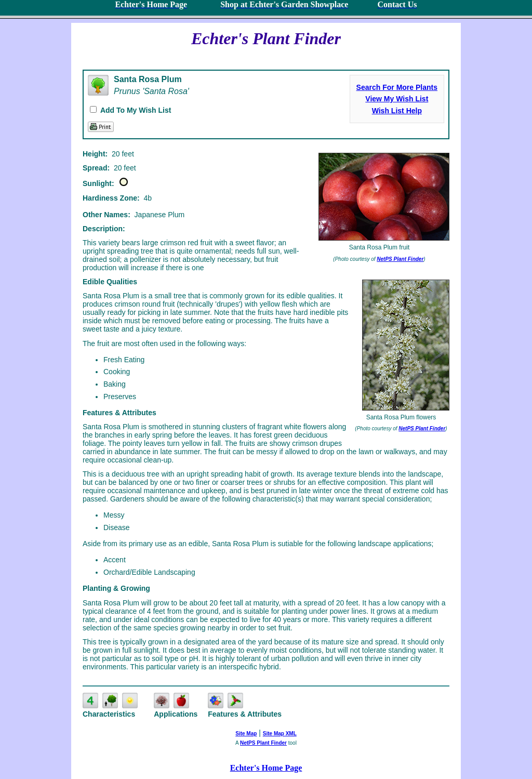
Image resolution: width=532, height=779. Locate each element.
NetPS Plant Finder (400, 259)
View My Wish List (397, 99)
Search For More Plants (397, 87)
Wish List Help (397, 111)
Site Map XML (280, 734)
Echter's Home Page (266, 768)
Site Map (246, 734)
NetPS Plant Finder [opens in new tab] (263, 743)
